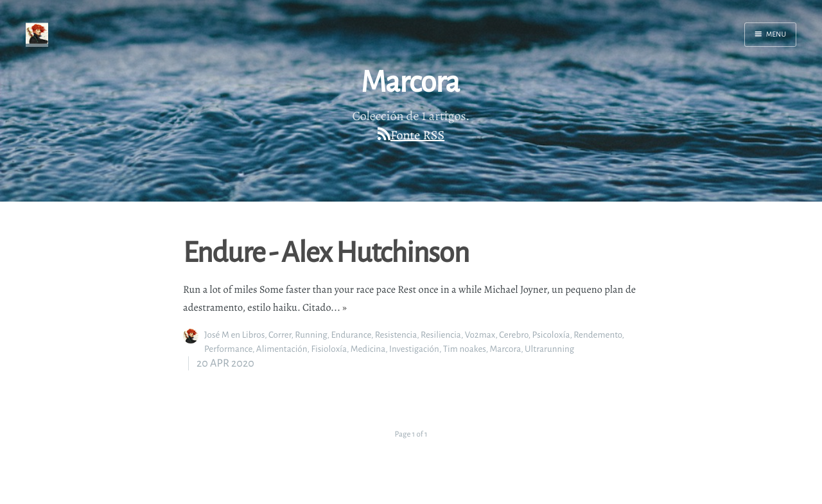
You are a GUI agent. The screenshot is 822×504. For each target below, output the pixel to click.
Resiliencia (441, 335)
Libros (253, 335)
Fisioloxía (329, 349)
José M (217, 335)
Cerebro (514, 335)
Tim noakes (465, 349)
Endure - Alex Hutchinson (326, 251)
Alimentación (282, 349)
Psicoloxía (551, 335)
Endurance (351, 335)
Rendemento (598, 335)
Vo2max (480, 335)
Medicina (368, 349)
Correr (280, 335)
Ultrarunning (549, 349)
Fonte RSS (417, 135)
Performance (228, 349)
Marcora (505, 349)
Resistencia (396, 335)
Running (311, 335)
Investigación (414, 349)
